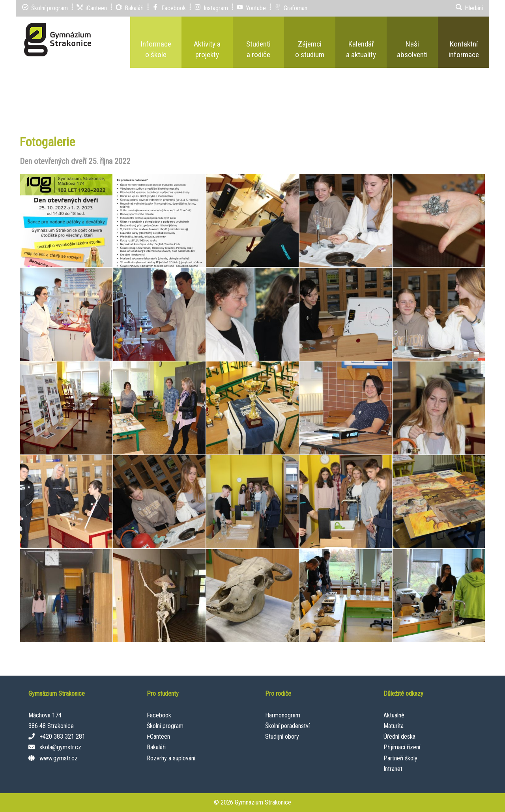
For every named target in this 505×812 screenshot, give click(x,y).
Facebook (159, 715)
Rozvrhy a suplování (171, 758)
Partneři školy (400, 758)
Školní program (165, 726)
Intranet (393, 769)
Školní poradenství (287, 726)
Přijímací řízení (402, 747)
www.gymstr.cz (59, 758)
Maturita (394, 726)
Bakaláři (156, 747)
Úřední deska (399, 737)
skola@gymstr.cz (60, 747)
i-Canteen (158, 737)
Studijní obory (282, 737)
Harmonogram (283, 715)
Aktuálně (394, 715)
